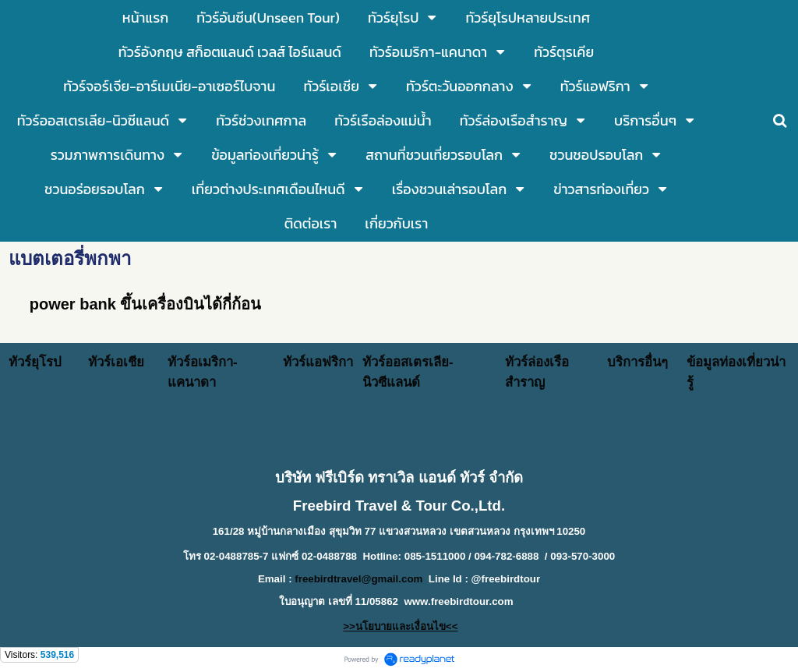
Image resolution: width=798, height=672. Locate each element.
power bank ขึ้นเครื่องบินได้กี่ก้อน (146, 304)
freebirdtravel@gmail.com (358, 579)
